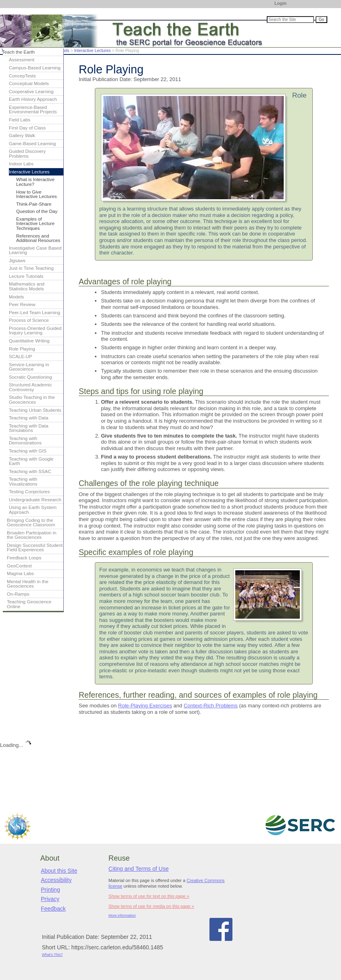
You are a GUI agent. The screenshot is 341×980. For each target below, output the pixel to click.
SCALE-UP (21, 357)
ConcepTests (22, 76)
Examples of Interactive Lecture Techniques (35, 224)
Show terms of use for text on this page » (149, 896)
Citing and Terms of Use (139, 869)
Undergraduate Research (35, 500)
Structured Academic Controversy (30, 387)
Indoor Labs (21, 164)
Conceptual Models (29, 83)
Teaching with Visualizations (23, 482)
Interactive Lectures (93, 51)
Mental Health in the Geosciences (28, 584)
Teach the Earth (18, 52)
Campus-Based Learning (35, 68)
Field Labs (20, 120)
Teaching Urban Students (35, 410)
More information (122, 915)
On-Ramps (18, 594)
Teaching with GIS (28, 451)
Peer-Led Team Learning (35, 313)
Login (280, 3)
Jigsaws (17, 261)
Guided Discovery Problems (27, 154)
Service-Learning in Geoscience (29, 367)
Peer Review (22, 304)
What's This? (52, 955)
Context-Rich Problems (211, 706)
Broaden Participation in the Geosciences (32, 535)
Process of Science (29, 320)
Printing (50, 890)
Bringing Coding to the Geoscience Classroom (31, 523)
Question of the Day (37, 211)
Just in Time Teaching (31, 268)
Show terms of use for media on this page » (151, 906)
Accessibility (56, 880)
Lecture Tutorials (26, 276)
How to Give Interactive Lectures (37, 194)
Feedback (53, 909)
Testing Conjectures (29, 492)
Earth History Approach (33, 99)
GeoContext (19, 566)
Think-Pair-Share (34, 204)
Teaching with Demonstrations (25, 441)
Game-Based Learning (32, 144)
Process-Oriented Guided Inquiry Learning (35, 331)
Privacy (50, 899)
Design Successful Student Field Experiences (35, 548)
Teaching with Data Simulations (29, 428)
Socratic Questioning (30, 377)
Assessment (22, 60)
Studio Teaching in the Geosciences (32, 400)
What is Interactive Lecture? (35, 182)
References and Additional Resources (38, 238)
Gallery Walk (22, 136)
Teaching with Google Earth (31, 461)
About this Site (59, 871)
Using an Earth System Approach (33, 510)
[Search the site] (290, 20)
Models (16, 297)
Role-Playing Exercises (145, 706)
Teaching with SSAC (30, 471)
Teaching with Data (29, 418)
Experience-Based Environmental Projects (33, 110)
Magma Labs (20, 573)
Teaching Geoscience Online (29, 604)
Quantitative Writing (29, 341)
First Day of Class (27, 128)
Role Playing (22, 349)
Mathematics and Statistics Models (27, 286)
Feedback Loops (24, 558)
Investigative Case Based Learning (35, 250)
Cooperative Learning (31, 92)
